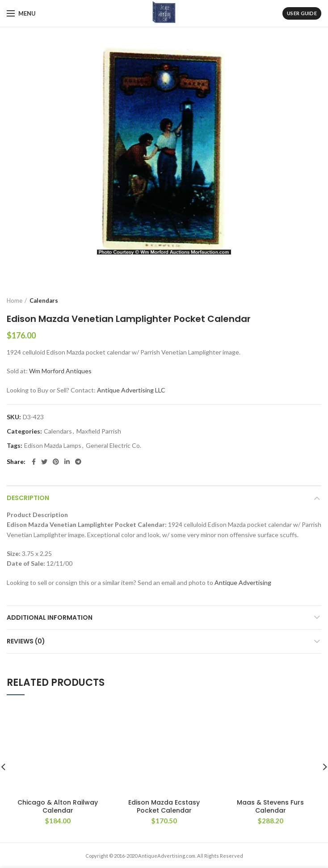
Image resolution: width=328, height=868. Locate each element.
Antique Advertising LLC (131, 390)
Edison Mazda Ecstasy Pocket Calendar (164, 737)
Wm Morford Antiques (60, 371)
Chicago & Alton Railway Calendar (58, 727)
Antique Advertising (243, 582)
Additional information (50, 618)
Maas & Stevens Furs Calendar (270, 727)
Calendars (44, 300)
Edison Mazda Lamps (53, 446)
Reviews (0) (26, 641)
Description (28, 498)
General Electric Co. (114, 446)
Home (15, 300)
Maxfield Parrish (99, 431)
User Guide (302, 13)
